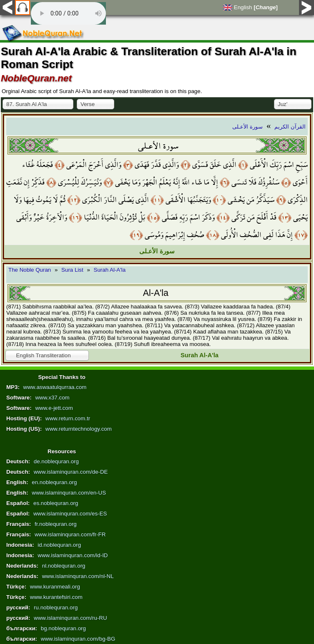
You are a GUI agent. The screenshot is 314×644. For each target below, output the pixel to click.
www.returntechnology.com (79, 429)
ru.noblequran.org (56, 607)
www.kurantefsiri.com (56, 597)
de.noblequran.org (56, 461)
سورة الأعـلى (247, 127)
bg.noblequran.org (63, 628)
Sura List (72, 270)
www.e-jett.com (54, 408)
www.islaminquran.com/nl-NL (78, 576)
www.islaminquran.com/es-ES (70, 514)
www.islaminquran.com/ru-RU (70, 618)
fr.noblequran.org (56, 524)
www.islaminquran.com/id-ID (73, 555)
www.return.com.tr (68, 418)
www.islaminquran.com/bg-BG (78, 639)
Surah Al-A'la (110, 270)
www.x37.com (52, 398)
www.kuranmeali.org (55, 587)
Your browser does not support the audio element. (68, 13)
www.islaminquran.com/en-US (69, 493)
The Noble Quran (30, 270)
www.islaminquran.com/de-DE (71, 472)
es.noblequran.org (56, 503)
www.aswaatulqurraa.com (55, 387)
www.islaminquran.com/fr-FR (70, 534)
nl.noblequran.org (64, 566)
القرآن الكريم (290, 127)
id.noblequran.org (59, 545)
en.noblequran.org (54, 482)
